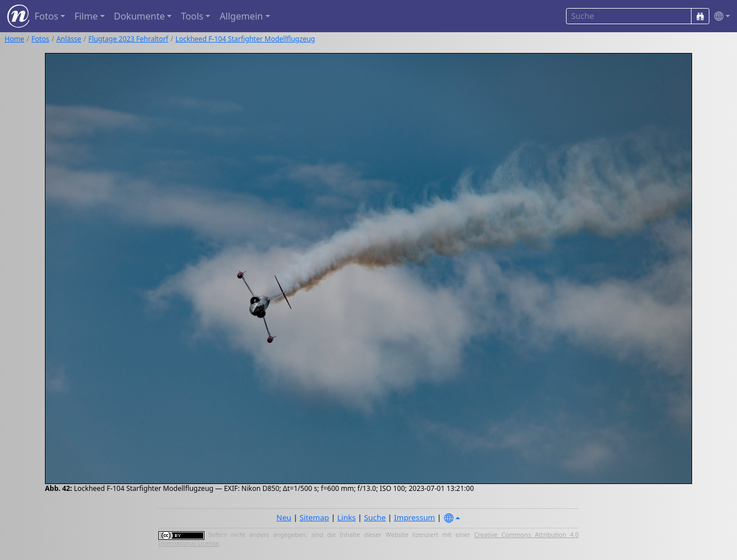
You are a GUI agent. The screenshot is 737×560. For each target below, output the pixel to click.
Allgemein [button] (241, 16)
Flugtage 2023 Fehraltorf (129, 39)
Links (347, 517)
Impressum (414, 517)
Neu (284, 517)
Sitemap (314, 517)
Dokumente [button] (139, 16)
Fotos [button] (46, 16)
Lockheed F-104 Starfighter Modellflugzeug (246, 39)
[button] (720, 16)
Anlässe (69, 39)
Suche (375, 517)
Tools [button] (192, 16)
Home (14, 39)
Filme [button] (86, 16)
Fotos (41, 39)
